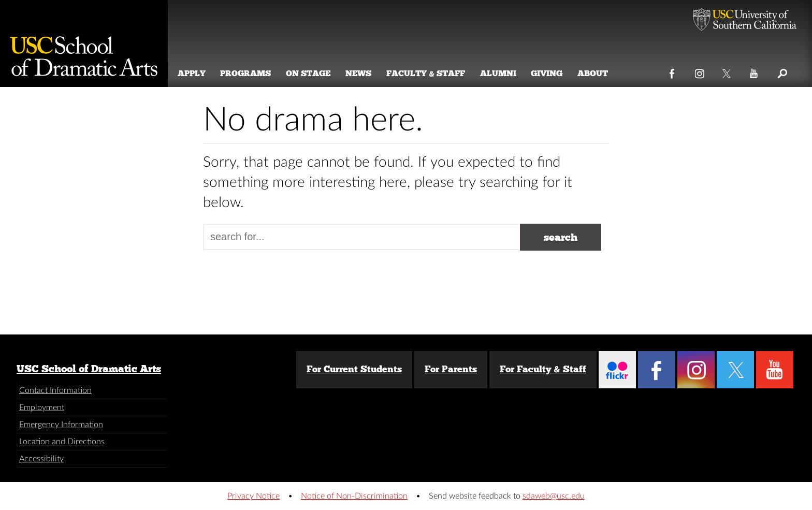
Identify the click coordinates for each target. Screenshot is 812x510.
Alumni (500, 73)
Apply (193, 73)
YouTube (754, 71)
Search (782, 71)
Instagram (700, 71)
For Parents (451, 369)
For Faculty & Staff (543, 369)
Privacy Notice (253, 496)
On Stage (310, 73)
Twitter (727, 71)
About (595, 73)
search (561, 237)
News (360, 73)
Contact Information (55, 390)
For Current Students (354, 369)
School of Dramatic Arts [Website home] (84, 43)
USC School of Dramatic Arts (89, 369)
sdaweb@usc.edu (554, 496)
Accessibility (41, 459)
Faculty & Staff (428, 73)
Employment (42, 407)
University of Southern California (745, 21)
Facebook (672, 71)
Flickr (617, 370)
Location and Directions (62, 442)
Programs (248, 73)
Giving (549, 73)
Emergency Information (61, 425)
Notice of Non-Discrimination (354, 496)
